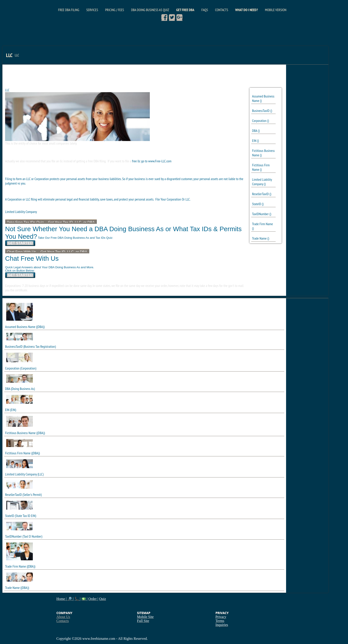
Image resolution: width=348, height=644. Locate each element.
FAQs (205, 10)
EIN (254, 141)
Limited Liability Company (262, 182)
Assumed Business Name (20, 327)
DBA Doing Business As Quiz (150, 10)
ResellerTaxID (260, 194)
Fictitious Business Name (20, 433)
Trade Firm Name (263, 224)
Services (92, 10)
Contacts (222, 10)
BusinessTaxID (261, 111)
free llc (136, 161)
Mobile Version (276, 10)
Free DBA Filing (69, 10)
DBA (255, 131)
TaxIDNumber (260, 214)
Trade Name (259, 238)
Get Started (20, 243)
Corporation (259, 121)
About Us (63, 617)
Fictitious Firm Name (18, 453)
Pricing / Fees (115, 10)
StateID (257, 204)
